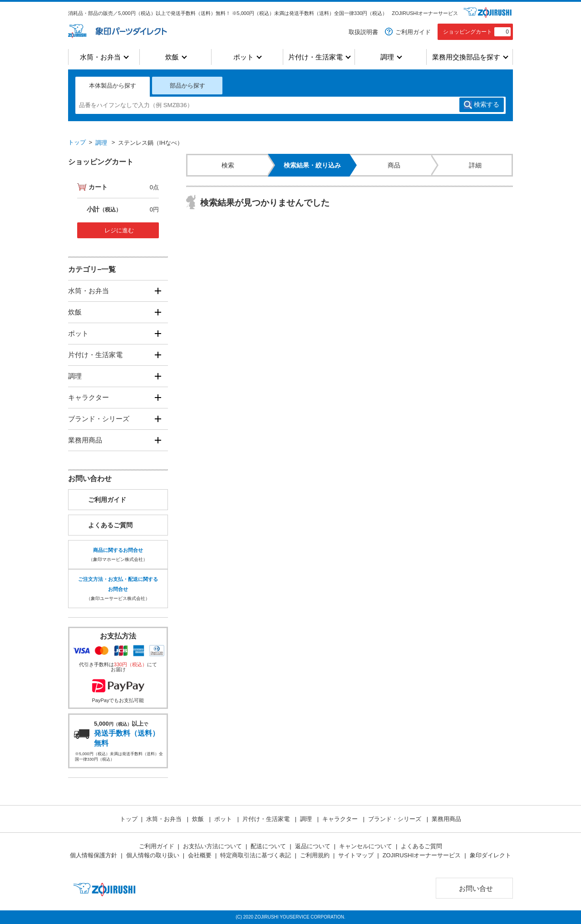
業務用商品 (85, 440)
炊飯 (172, 57)
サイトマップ (356, 855)
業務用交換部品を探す (466, 57)
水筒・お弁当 (100, 57)
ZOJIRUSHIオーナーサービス (425, 13)
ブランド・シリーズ (99, 419)
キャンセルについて (366, 846)
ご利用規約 (315, 855)
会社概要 (200, 855)
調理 (387, 57)
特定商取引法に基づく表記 (256, 855)
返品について (313, 846)
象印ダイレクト (490, 855)
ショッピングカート (477, 32)
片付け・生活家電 (315, 57)
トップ (77, 142)
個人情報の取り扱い (153, 855)
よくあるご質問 (110, 525)
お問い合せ (476, 888)
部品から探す (187, 86)
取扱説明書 (363, 32)
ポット (244, 57)
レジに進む (119, 230)
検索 (487, 105)
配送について (268, 846)
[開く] (158, 291)
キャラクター (89, 397)
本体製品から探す (113, 86)
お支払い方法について (212, 846)
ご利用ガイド (413, 32)
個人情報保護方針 (94, 855)
